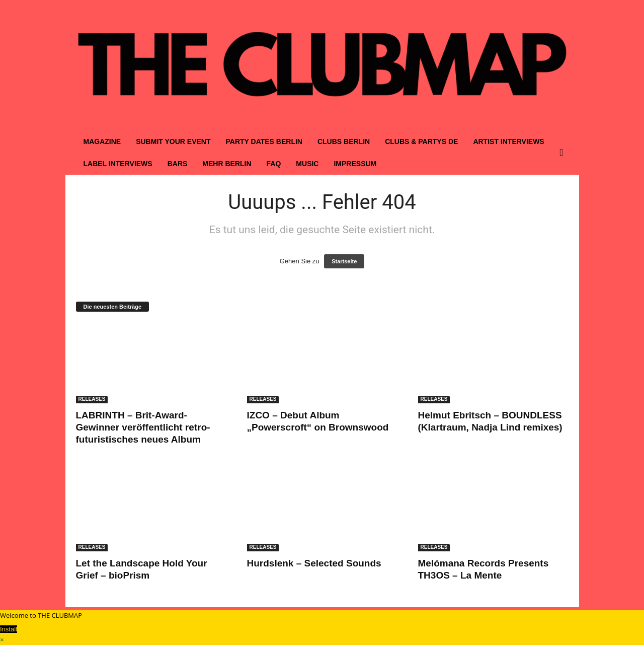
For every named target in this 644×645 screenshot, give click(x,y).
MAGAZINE (102, 141)
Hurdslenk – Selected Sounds (314, 563)
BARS (178, 164)
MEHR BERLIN (227, 164)
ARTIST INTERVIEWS (508, 141)
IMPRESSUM (355, 164)
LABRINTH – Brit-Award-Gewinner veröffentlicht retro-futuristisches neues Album (143, 427)
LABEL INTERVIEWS (118, 164)
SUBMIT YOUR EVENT (173, 141)
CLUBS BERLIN (344, 141)
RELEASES (92, 399)
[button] (564, 153)
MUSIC (307, 164)
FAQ (274, 164)
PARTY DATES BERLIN (264, 141)
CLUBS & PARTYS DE (421, 141)
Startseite (344, 261)
